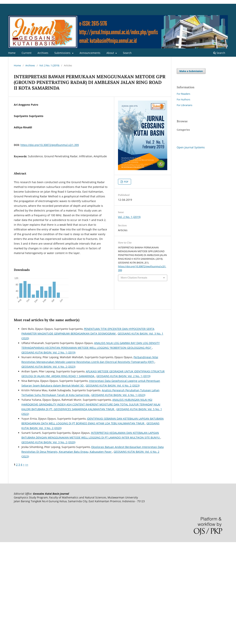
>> (27, 465)
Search (127, 53)
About (111, 53)
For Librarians (184, 105)
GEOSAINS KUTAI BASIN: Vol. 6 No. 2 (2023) (48, 367)
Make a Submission (191, 71)
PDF (126, 182)
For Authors (183, 99)
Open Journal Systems (191, 147)
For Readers (183, 94)
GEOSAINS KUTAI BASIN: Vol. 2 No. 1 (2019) (48, 352)
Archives (43, 53)
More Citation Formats (134, 278)
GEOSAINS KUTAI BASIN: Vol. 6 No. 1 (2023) (118, 395)
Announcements (90, 53)
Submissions (63, 53)
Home (12, 53)
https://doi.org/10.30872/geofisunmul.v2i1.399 (50, 145)
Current (27, 53)
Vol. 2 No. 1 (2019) (49, 65)
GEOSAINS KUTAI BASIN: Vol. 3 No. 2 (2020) (48, 442)
